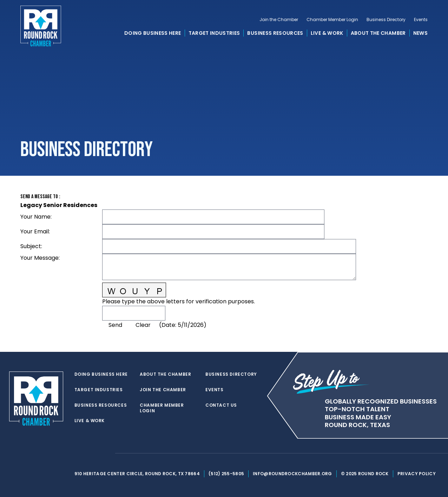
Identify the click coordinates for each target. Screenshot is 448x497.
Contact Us (221, 405)
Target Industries (214, 33)
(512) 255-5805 (226, 474)
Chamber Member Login (332, 20)
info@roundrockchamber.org (292, 474)
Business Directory (386, 20)
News (420, 33)
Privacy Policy (417, 474)
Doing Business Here (153, 33)
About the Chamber (378, 33)
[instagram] (106, 453)
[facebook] (92, 453)
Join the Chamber (279, 20)
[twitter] (78, 453)
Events (421, 20)
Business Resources (275, 33)
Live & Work (327, 33)
